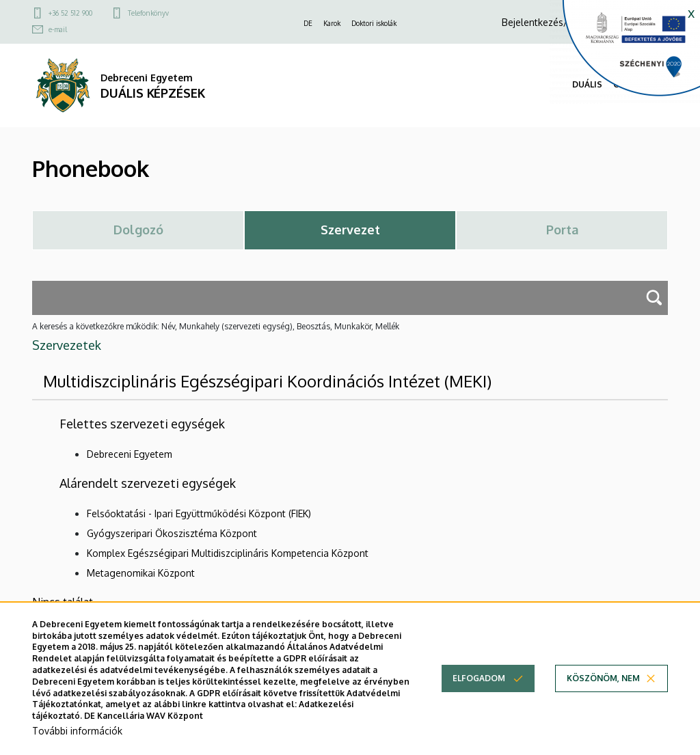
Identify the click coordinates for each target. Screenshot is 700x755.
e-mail (58, 29)
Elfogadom (479, 681)
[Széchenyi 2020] (625, 52)
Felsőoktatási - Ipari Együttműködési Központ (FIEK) (199, 513)
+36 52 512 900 (70, 13)
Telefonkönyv (148, 13)
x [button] (691, 12)
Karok (332, 23)
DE (308, 23)
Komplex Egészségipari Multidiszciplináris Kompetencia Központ (228, 553)
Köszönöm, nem (603, 681)
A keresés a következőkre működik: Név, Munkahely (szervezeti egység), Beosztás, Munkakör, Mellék (216, 326)
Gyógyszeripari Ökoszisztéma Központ (172, 533)
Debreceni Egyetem (130, 454)
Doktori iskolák (374, 23)
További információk (77, 733)
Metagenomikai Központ (141, 573)
